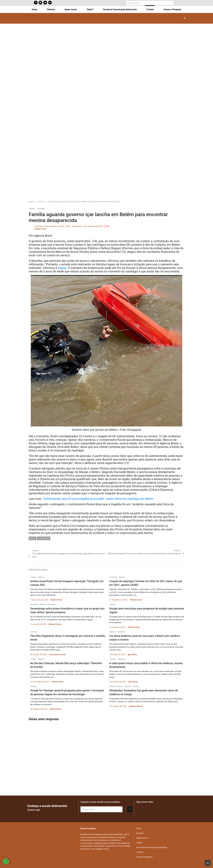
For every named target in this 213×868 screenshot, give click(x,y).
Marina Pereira (55, 624)
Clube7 (90, 9)
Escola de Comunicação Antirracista (120, 9)
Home (35, 9)
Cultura (33, 577)
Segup (62, 268)
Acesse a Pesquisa (172, 9)
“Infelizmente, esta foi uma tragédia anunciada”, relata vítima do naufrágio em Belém (98, 499)
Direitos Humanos (116, 686)
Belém (33, 538)
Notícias (51, 9)
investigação (44, 538)
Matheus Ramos (136, 706)
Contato (150, 9)
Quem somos (71, 9)
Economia (113, 577)
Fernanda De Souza (58, 654)
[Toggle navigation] (29, 16)
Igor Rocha (132, 654)
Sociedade (41, 209)
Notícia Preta (40, 229)
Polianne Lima (136, 600)
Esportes (128, 686)
